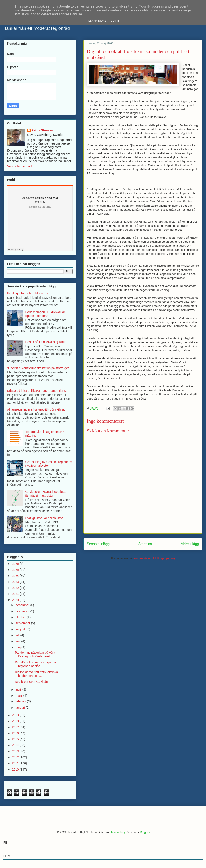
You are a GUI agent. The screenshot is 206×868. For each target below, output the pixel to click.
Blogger (145, 832)
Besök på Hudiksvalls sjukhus (46, 342)
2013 (16, 751)
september (23, 623)
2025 (16, 570)
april (19, 689)
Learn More (97, 21)
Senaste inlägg (98, 544)
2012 (16, 757)
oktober (21, 617)
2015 (16, 739)
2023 (16, 582)
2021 (16, 594)
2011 (16, 763)
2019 (16, 715)
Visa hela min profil (20, 166)
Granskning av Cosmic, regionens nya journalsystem (49, 464)
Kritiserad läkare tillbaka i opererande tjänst (37, 391)
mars (19, 695)
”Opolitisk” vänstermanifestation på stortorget (38, 368)
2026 (16, 564)
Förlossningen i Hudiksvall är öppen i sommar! (45, 314)
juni (18, 641)
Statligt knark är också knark (45, 518)
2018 (16, 721)
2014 (16, 745)
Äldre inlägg (190, 544)
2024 (16, 576)
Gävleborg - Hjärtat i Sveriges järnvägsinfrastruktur (46, 494)
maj (18, 647)
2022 (16, 588)
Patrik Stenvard (43, 130)
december (23, 605)
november (23, 611)
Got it (115, 21)
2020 (16, 600)
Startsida (145, 544)
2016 (16, 733)
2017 (16, 727)
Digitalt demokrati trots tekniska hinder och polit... (36, 674)
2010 (16, 769)
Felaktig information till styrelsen (29, 293)
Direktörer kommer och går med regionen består (37, 664)
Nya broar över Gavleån (31, 682)
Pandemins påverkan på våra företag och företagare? (35, 654)
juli (18, 635)
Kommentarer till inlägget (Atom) (154, 558)
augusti (21, 629)
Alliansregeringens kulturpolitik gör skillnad (36, 409)
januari (21, 708)
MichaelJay (118, 832)
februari (21, 701)
